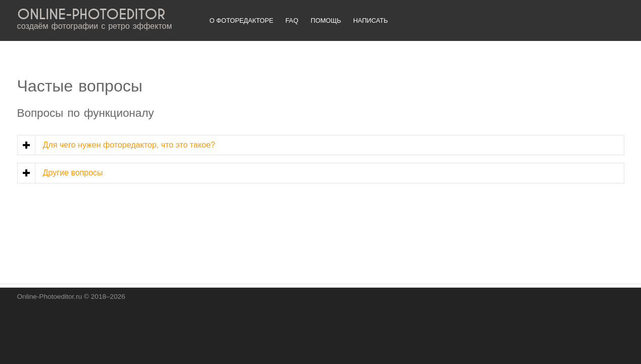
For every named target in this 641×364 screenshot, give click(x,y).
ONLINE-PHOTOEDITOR (91, 15)
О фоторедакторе (241, 20)
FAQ (292, 20)
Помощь (326, 20)
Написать (371, 20)
